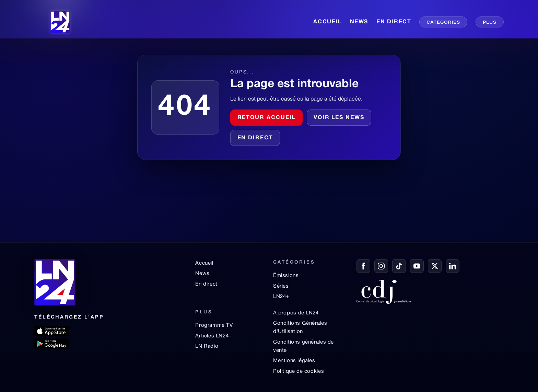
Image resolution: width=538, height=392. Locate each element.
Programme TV (214, 325)
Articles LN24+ (214, 336)
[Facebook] (363, 266)
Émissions (286, 276)
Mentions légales (294, 361)
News (202, 274)
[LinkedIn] (453, 266)
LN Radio (207, 346)
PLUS (490, 22)
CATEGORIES (443, 22)
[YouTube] (417, 266)
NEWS (359, 22)
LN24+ (281, 297)
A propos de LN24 (296, 313)
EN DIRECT (394, 22)
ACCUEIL (327, 22)
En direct (255, 138)
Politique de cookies (299, 371)
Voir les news (339, 118)
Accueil (204, 263)
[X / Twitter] (435, 266)
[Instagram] (381, 266)
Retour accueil (267, 118)
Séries (281, 286)
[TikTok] (399, 266)
